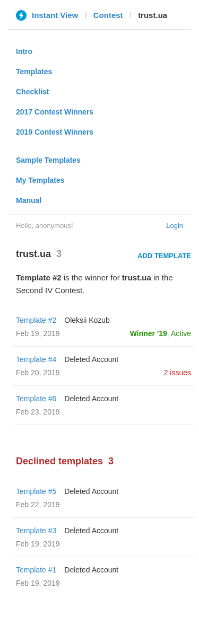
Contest (108, 15)
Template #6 (36, 399)
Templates (34, 72)
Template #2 (36, 320)
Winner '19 (149, 333)
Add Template (164, 256)
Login (175, 226)
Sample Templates (48, 160)
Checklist (32, 92)
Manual (29, 200)
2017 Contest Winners (55, 112)
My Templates (40, 180)
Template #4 (36, 359)
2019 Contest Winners (55, 132)
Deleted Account (91, 359)
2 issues (178, 373)
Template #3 (36, 531)
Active (181, 333)
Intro (24, 51)
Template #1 (36, 570)
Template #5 (36, 491)
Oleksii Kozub (87, 320)
